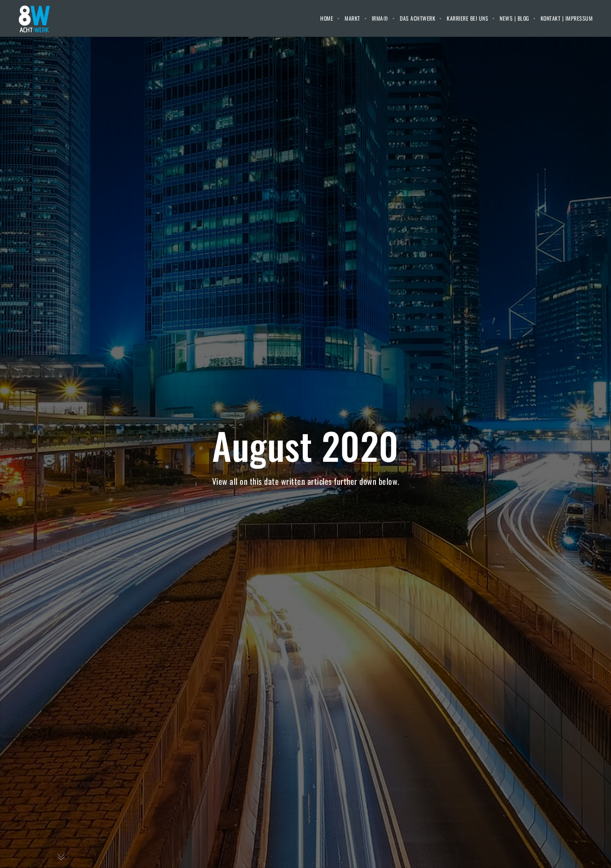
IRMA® (380, 18)
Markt (352, 18)
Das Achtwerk (418, 18)
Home (327, 18)
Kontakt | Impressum (567, 18)
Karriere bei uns (467, 18)
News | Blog (514, 18)
